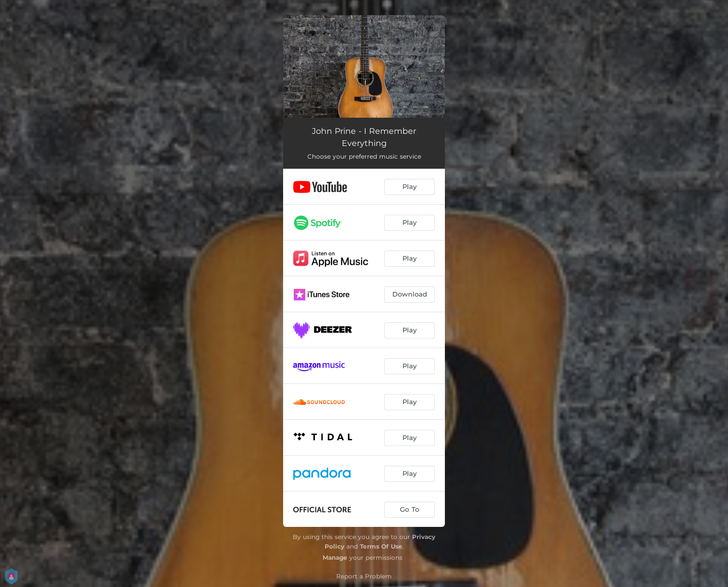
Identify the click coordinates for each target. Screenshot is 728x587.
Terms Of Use (381, 546)
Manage (335, 557)
